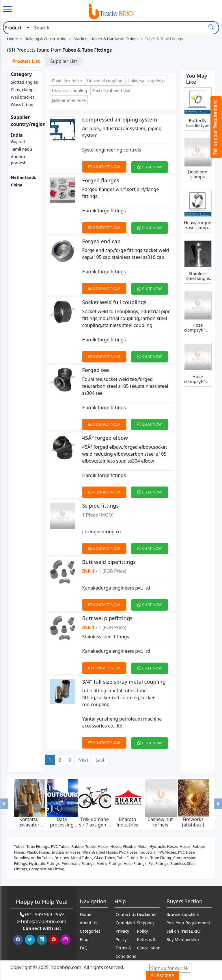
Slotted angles (24, 82)
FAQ (84, 948)
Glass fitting (22, 105)
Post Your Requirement (189, 923)
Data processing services (62, 825)
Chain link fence (67, 81)
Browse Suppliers (183, 914)
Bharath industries (127, 822)
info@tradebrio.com (44, 921)
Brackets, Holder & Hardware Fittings (106, 39)
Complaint (126, 923)
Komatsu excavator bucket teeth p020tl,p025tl (29, 827)
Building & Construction (45, 39)
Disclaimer (147, 914)
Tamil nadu (22, 149)
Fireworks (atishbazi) (193, 822)
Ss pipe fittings (101, 506)
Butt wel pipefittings (108, 618)
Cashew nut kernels (160, 822)
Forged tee (96, 370)
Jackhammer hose (69, 100)
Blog (84, 939)
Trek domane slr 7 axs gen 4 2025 (95, 825)
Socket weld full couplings (114, 302)
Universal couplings (146, 81)
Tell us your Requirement (215, 127)
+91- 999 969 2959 (44, 914)
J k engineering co (102, 532)
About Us (89, 923)
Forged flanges (101, 180)
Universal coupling (105, 81)
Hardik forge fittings (104, 211)
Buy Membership (183, 939)
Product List (26, 61)
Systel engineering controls (112, 150)
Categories (90, 931)
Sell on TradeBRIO (184, 931)
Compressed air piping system (120, 119)
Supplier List (64, 61)
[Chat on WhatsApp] (152, 164)
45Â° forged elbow (105, 438)
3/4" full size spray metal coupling (124, 682)
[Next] (83, 760)
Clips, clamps (23, 90)
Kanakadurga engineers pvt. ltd (116, 588)
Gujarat (18, 142)
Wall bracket (23, 97)
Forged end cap (101, 241)
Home (13, 39)
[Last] (100, 760)
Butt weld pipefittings (109, 562)
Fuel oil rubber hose (111, 90)
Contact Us (126, 914)
